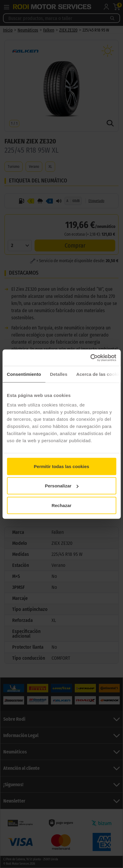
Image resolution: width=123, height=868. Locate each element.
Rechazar (61, 505)
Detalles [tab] (59, 374)
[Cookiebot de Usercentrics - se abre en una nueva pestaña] (90, 358)
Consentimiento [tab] (24, 374)
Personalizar (62, 486)
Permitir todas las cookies (62, 466)
